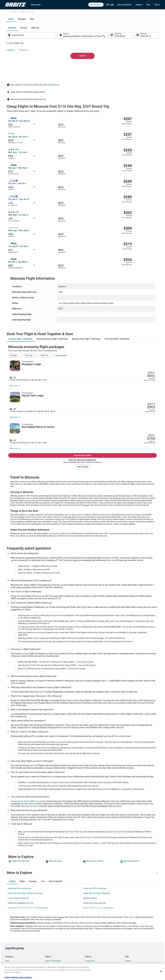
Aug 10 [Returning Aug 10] (140, 64)
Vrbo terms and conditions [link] (94, 937)
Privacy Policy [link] (90, 925)
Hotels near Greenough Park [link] (95, 867)
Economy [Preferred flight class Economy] (145, 55)
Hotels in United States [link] (53, 925)
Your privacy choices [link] (92, 946)
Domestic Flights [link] (51, 937)
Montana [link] (45, 13)
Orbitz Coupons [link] (50, 950)
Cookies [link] (88, 929)
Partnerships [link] (10, 937)
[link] (27, 826)
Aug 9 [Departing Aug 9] (116, 64)
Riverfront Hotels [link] (90, 862)
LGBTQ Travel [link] (50, 954)
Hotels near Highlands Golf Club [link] (21, 867)
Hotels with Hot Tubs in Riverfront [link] (97, 857)
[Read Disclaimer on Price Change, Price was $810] (142, 292)
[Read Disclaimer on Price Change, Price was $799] (142, 383)
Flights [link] (17, 13)
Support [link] (128, 925)
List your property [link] (11, 933)
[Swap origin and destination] (59, 63)
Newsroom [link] (9, 942)
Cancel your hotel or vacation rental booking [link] (140, 929)
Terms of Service (26, 977)
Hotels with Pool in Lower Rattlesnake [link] (98, 872)
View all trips (82, 431)
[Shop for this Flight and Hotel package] (119, 310)
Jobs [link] (7, 929)
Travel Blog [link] (49, 962)
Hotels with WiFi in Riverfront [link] (95, 852)
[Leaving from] (35, 63)
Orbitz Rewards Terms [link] (93, 942)
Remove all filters (61, 285)
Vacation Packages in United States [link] (57, 942)
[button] (82, 837)
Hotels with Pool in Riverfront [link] (19, 852)
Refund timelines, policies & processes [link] (138, 937)
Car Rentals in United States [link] (55, 933)
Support (139, 5)
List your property (124, 5)
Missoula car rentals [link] (29, 770)
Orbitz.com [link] (9, 13)
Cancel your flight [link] (131, 933)
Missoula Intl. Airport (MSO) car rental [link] (28, 765)
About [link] (7, 925)
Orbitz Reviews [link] (50, 946)
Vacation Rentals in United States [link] (57, 929)
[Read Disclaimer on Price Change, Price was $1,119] (141, 337)
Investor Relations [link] (11, 946)
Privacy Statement (12, 977)
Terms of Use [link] (90, 933)
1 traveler (132, 55)
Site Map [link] (8, 950)
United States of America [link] (31, 13)
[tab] (72, 47)
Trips (148, 5)
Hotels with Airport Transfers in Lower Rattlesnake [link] (28, 872)
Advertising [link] (9, 958)
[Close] (161, 971)
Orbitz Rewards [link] (10, 954)
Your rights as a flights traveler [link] (135, 946)
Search (82, 79)
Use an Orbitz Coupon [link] (133, 942)
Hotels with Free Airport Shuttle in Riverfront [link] (25, 857)
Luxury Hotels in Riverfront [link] (18, 862)
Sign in (157, 5)
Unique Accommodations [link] (54, 958)
